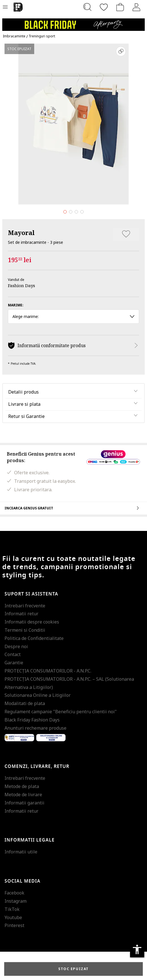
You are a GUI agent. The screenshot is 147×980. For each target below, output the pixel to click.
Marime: (16, 305)
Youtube (13, 917)
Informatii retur (21, 614)
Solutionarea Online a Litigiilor (38, 695)
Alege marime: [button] (73, 316)
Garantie (14, 663)
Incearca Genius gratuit (73, 508)
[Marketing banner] (73, 22)
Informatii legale (30, 840)
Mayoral (21, 232)
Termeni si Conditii (25, 630)
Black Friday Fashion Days (32, 720)
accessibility (137, 949)
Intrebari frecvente (25, 606)
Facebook (14, 893)
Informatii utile (21, 852)
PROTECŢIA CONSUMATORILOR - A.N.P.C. (48, 671)
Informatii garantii (24, 803)
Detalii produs (23, 392)
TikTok (12, 909)
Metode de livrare (23, 795)
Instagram (16, 901)
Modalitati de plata (25, 703)
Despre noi (16, 646)
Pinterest (14, 925)
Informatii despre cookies (32, 622)
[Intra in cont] (137, 7)
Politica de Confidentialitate (34, 638)
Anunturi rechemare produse (35, 728)
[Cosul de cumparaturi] (120, 7)
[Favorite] (104, 7)
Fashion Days (21, 285)
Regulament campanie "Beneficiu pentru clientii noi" (61, 712)
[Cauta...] (87, 7)
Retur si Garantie (26, 416)
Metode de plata (22, 786)
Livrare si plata (24, 404)
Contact (13, 654)
